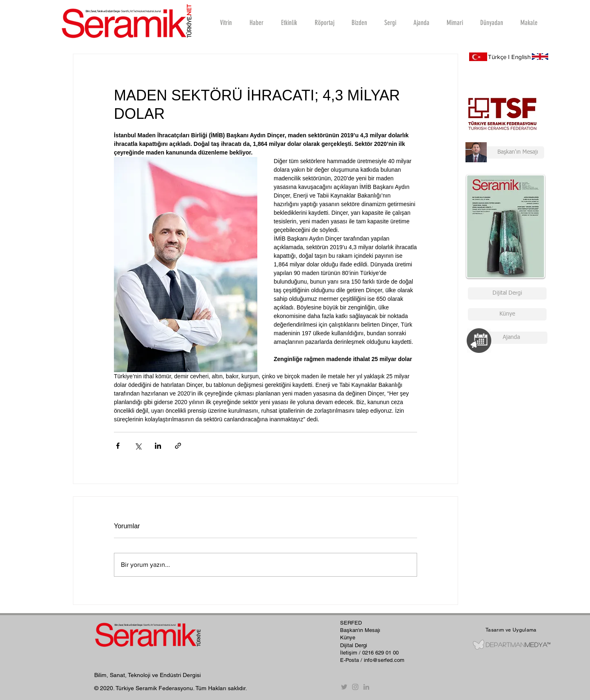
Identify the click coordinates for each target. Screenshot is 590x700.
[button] (324, 23)
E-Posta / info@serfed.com (372, 660)
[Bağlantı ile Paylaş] (178, 446)
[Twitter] (344, 687)
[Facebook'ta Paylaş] (118, 446)
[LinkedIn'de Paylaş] (158, 446)
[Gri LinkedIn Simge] (366, 687)
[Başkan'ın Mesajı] (505, 152)
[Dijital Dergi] (507, 293)
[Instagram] (355, 687)
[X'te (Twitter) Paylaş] (138, 446)
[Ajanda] (511, 338)
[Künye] (507, 314)
